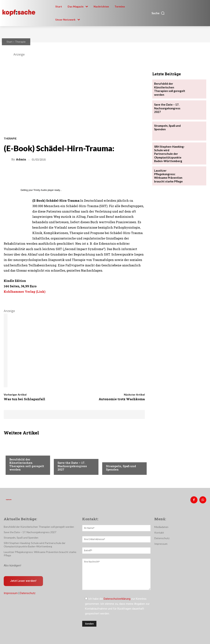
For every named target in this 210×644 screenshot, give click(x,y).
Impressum (11, 592)
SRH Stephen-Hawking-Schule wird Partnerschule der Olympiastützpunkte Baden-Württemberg (32, 544)
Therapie (20, 42)
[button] (158, 13)
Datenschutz (28, 592)
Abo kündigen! (12, 564)
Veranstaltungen (69, 456)
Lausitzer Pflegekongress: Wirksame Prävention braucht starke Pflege (170, 170)
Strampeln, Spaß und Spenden (121, 468)
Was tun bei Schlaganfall (24, 399)
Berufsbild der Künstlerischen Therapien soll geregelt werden (27, 464)
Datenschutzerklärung (117, 598)
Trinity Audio (40, 190)
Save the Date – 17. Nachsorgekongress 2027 (72, 466)
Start (10, 42)
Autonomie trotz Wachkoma (122, 399)
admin (21, 159)
